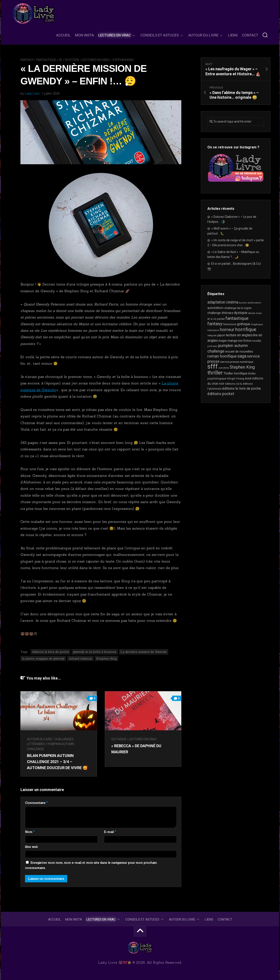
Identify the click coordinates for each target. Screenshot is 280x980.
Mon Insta (84, 35)
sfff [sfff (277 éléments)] (213, 366)
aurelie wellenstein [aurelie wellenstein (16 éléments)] (250, 303)
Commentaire (36, 803)
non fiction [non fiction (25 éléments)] (245, 341)
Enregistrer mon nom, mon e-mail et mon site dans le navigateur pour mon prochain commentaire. (91, 865)
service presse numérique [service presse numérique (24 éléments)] (237, 362)
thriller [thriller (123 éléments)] (215, 373)
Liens (233, 35)
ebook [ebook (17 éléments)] (252, 313)
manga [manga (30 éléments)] (232, 341)
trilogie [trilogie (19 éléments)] (231, 379)
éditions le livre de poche (51, 652)
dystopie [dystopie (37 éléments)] (241, 313)
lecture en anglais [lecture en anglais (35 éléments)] (239, 335)
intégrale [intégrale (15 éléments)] (212, 336)
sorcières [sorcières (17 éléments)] (224, 368)
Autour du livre (203, 35)
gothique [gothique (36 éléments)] (244, 324)
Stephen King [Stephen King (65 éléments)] (242, 367)
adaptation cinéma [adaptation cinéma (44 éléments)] (223, 302)
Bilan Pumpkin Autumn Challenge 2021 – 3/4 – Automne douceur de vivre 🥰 (57, 761)
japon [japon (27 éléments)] (221, 335)
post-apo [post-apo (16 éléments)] (212, 346)
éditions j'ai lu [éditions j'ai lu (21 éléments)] (234, 384)
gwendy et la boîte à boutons (95, 652)
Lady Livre (32, 94)
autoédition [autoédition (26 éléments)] (215, 308)
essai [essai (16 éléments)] (259, 313)
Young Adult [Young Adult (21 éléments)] (244, 378)
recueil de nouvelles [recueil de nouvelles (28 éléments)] (239, 351)
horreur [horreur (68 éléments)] (227, 330)
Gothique (119, 739)
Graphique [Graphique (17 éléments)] (257, 324)
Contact (250, 35)
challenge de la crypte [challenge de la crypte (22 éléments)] (238, 308)
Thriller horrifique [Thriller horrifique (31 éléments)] (235, 373)
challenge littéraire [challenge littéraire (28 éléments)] (220, 313)
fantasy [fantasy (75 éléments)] (215, 324)
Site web (31, 847)
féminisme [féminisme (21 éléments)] (230, 324)
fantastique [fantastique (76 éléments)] (237, 318)
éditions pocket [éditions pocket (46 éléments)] (221, 394)
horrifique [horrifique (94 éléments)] (246, 329)
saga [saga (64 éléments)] (242, 356)
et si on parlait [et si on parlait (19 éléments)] (216, 319)
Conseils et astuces (160, 35)
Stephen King (123, 60)
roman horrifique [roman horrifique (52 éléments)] (222, 356)
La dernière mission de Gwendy (144, 652)
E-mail (110, 832)
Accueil (63, 35)
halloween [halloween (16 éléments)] (213, 330)
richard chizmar (80, 658)
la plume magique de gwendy (43, 658)
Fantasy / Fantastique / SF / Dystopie (50, 60)
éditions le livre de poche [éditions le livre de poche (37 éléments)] (242, 388)
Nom (30, 832)
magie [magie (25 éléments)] (223, 341)
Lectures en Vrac (115, 35)
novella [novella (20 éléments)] (257, 341)
